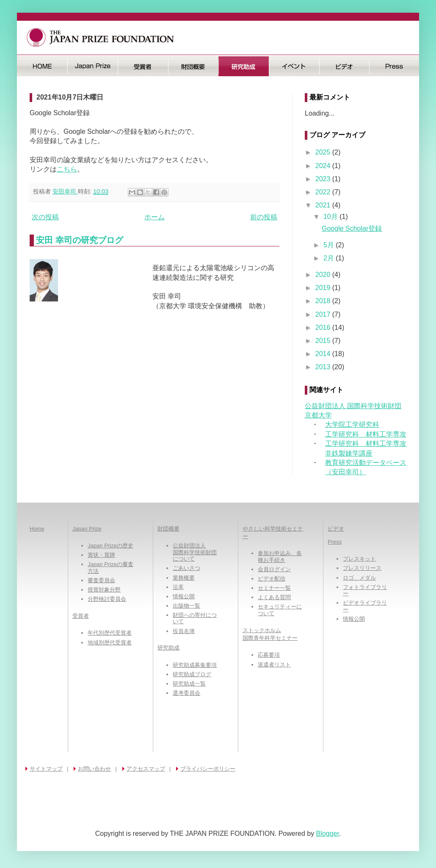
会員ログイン (274, 569)
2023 (324, 179)
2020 (324, 275)
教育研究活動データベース (366, 463)
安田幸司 (65, 191)
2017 (324, 314)
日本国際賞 (92, 66)
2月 (330, 258)
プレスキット (359, 559)
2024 (324, 166)
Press (394, 66)
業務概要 (184, 578)
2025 (324, 152)
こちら (67, 169)
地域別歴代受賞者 (110, 643)
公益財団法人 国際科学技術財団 (353, 406)
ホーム (155, 217)
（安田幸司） (345, 472)
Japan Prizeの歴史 (110, 546)
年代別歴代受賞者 (110, 633)
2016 (324, 328)
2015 (324, 341)
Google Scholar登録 (352, 228)
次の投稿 (45, 217)
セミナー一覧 (274, 588)
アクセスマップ (146, 769)
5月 (330, 245)
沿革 (178, 587)
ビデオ (344, 66)
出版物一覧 (186, 606)
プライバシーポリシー (208, 769)
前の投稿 (264, 217)
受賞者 (143, 66)
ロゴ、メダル (359, 578)
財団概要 (193, 66)
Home (37, 529)
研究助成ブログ (192, 674)
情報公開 (184, 596)
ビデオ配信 (272, 579)
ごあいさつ (186, 568)
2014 (324, 354)
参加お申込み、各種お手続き (280, 557)
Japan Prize (87, 529)
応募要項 (269, 655)
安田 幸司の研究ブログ (80, 240)
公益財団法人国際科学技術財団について (195, 552)
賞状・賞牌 (101, 555)
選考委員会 (186, 693)
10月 (331, 217)
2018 (324, 301)
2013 (324, 367)
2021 (324, 205)
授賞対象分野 (104, 590)
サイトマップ (46, 769)
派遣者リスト (274, 665)
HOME (42, 66)
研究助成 (244, 66)
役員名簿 (184, 631)
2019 (324, 288)
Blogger (328, 833)
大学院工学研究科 (352, 424)
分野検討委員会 (107, 599)
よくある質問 (274, 597)
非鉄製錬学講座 (349, 453)
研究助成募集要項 (195, 665)
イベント (294, 66)
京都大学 (318, 415)
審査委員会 (101, 580)
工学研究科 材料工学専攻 (366, 434)
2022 (324, 192)
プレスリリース (362, 568)
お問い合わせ (94, 769)
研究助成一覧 (189, 684)
